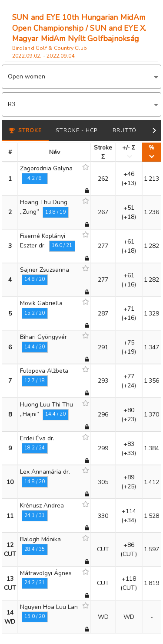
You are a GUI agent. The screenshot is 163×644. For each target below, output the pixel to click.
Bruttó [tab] (125, 130)
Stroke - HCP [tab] (77, 130)
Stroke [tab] (25, 130)
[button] (81, 77)
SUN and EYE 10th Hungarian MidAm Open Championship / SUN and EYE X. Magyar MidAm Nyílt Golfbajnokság (79, 28)
